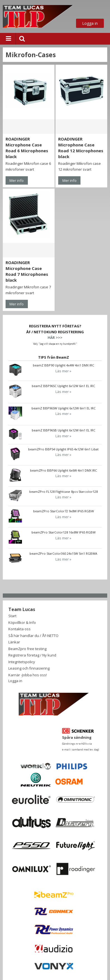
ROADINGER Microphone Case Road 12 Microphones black (81, 148)
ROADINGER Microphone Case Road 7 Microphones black (27, 271)
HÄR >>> (55, 337)
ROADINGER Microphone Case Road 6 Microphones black (27, 148)
